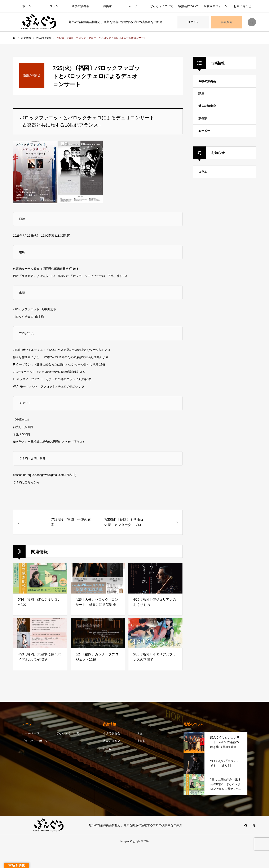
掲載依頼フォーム (215, 6)
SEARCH (252, 22)
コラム (54, 6)
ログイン (193, 22)
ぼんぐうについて (162, 6)
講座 (201, 94)
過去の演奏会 (207, 106)
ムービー (134, 6)
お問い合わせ (242, 6)
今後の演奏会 (80, 6)
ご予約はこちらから (26, 482)
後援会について (189, 6)
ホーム (27, 6)
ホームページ (30, 733)
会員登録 (227, 22)
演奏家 (107, 6)
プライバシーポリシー (36, 741)
